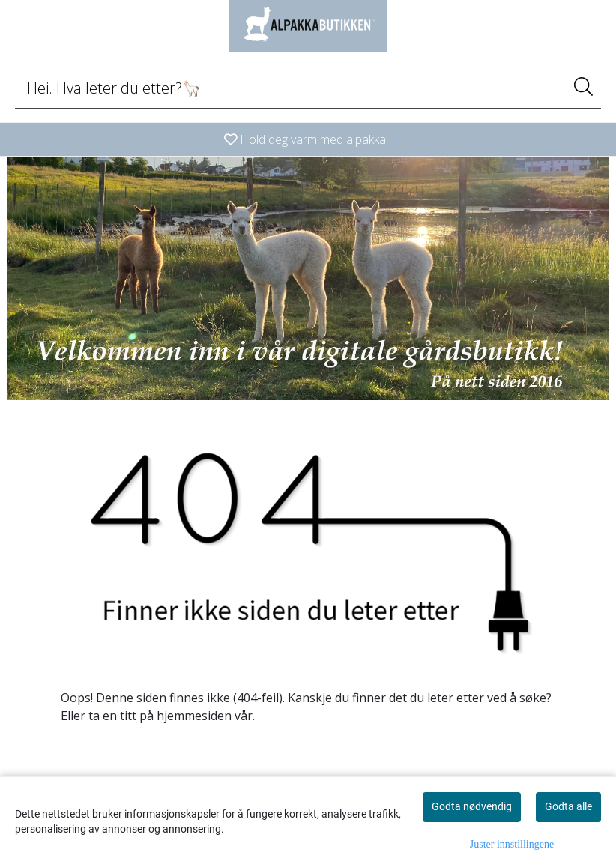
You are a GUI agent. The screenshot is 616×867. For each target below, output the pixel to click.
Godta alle (568, 806)
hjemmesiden (194, 716)
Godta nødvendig (472, 806)
